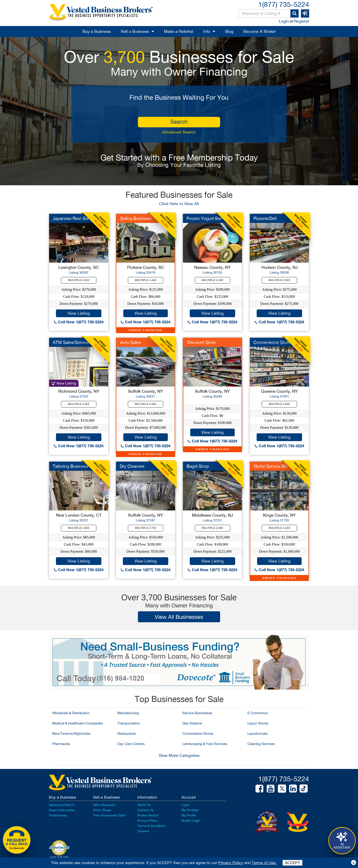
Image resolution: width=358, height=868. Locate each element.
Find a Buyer (102, 810)
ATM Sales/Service (71, 342)
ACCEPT (292, 863)
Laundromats (258, 733)
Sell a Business (135, 31)
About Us (144, 805)
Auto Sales (130, 342)
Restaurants (127, 733)
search (179, 122)
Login (284, 21)
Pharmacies (61, 744)
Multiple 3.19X (213, 280)
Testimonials (58, 815)
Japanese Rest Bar (71, 218)
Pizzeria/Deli (265, 218)
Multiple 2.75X (146, 528)
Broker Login (191, 821)
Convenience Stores (198, 733)
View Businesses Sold (109, 815)
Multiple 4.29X (279, 528)
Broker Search (148, 815)
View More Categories (179, 755)
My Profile (189, 815)
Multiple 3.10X (79, 404)
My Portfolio (190, 810)
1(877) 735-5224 (284, 4)
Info (207, 31)
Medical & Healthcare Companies (78, 723)
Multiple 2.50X (279, 280)
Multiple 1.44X (146, 280)
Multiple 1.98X (79, 528)
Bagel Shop (198, 466)
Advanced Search (179, 132)
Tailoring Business (71, 466)
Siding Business (136, 218)
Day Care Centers (131, 744)
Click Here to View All (179, 204)
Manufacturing (128, 713)
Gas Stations (192, 723)
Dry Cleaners (132, 466)
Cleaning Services (261, 744)
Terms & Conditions (152, 826)
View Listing (79, 313)
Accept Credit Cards (59, 857)
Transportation (129, 723)
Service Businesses (197, 713)
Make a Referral (179, 31)
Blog (229, 31)
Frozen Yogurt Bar (204, 218)
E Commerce (258, 713)
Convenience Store (272, 342)
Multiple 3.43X (146, 404)
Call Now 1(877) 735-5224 (79, 322)
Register (301, 21)
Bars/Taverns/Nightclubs (71, 733)
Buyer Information (62, 810)
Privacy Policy (148, 821)
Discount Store (201, 342)
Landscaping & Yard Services (205, 744)
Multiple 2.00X (279, 404)
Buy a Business (97, 31)
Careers (143, 831)
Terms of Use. (264, 863)
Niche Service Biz (271, 466)
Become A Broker (260, 31)
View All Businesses (179, 617)
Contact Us (146, 810)
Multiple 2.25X (79, 280)
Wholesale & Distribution (71, 713)
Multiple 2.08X (213, 528)
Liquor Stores (258, 723)
